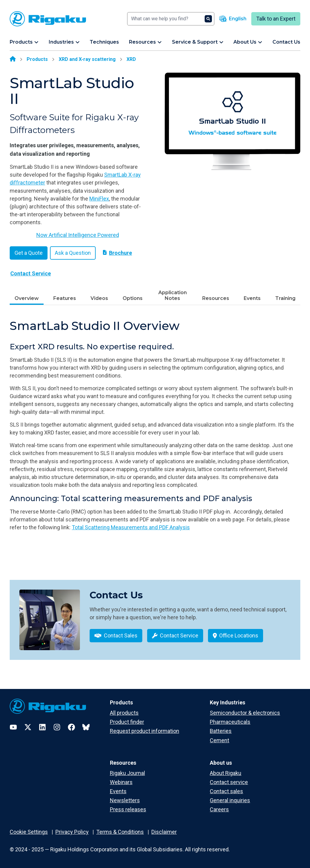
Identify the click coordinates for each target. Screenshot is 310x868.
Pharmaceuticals (230, 722)
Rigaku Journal (127, 773)
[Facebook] (71, 727)
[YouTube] (13, 727)
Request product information (145, 731)
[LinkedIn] (42, 727)
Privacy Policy (72, 832)
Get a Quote (29, 253)
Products (37, 59)
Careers (219, 809)
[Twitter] (28, 727)
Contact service (229, 782)
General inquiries (230, 800)
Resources (216, 298)
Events (252, 298)
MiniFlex (99, 199)
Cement (219, 740)
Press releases (128, 809)
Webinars (121, 782)
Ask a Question (73, 253)
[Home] (13, 59)
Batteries (221, 731)
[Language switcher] (233, 19)
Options (133, 298)
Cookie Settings (29, 832)
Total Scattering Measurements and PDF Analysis (131, 527)
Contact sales (226, 791)
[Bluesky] (86, 727)
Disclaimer (164, 832)
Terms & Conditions (120, 832)
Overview (27, 298)
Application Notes (173, 295)
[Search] (171, 19)
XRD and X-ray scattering (87, 59)
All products (124, 713)
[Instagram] (57, 727)
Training (285, 298)
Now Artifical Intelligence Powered (78, 235)
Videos (99, 298)
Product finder (127, 722)
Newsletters (125, 800)
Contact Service (31, 273)
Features (65, 298)
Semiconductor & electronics (245, 713)
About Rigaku (226, 773)
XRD (131, 59)
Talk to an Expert (276, 19)
